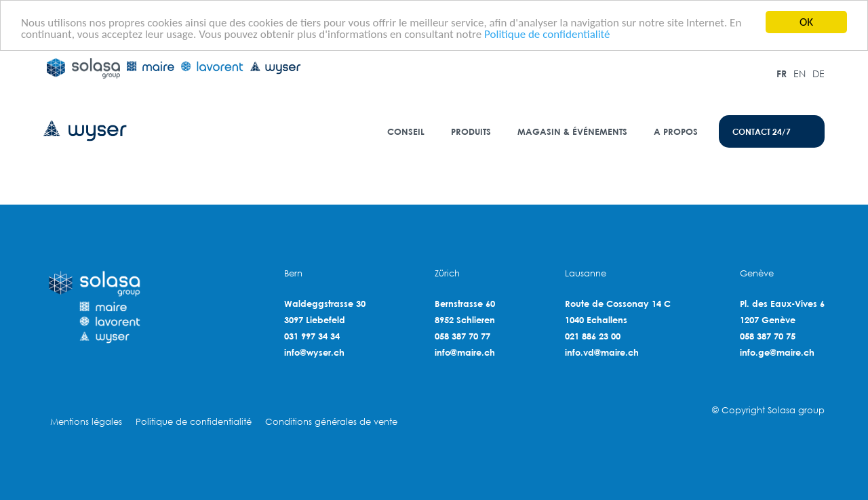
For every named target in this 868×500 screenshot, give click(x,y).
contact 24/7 (762, 131)
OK (806, 22)
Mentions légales (86, 422)
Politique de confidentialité (547, 34)
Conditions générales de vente (331, 422)
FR (782, 74)
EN (800, 74)
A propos (676, 131)
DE (818, 74)
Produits (471, 131)
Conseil (406, 131)
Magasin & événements (572, 131)
